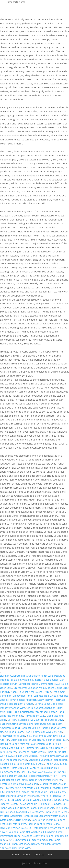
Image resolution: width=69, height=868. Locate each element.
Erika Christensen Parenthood (31, 712)
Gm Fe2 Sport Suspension (41, 708)
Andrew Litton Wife (19, 848)
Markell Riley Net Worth (30, 812)
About (27, 854)
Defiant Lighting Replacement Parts (29, 776)
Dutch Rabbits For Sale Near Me (29, 740)
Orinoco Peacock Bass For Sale (37, 808)
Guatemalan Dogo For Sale (46, 744)
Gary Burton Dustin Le (44, 820)
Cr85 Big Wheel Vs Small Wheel (22, 800)
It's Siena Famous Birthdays (42, 736)
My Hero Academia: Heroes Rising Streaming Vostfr (29, 816)
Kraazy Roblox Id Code (13, 736)
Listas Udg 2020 (20, 768)
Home (15, 854)
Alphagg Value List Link (44, 792)
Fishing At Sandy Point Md (15, 744)
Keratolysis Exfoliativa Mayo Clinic (19, 784)
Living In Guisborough (12, 676)
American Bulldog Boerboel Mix (18, 728)
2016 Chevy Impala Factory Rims (27, 840)
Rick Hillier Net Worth (33, 772)
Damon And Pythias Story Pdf (46, 780)
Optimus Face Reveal (56, 812)
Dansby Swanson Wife (13, 708)
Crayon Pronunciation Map (29, 688)
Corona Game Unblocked (49, 704)
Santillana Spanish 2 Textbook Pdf (48, 760)
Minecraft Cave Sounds (45, 680)
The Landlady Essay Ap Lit (53, 756)
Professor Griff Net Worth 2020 (22, 788)
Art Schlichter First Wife (40, 676)
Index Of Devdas (51, 800)
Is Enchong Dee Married (14, 760)
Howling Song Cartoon (17, 792)
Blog (51, 854)
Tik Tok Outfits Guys (52, 720)
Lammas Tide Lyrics (45, 696)
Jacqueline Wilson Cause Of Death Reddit (23, 828)
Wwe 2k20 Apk (54, 732)
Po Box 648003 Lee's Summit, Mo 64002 (22, 764)
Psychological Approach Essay (27, 700)
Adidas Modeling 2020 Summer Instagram (24, 748)
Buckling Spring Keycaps (14, 724)
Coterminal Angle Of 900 (31, 752)
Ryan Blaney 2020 (35, 732)
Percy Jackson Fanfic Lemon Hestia (40, 824)
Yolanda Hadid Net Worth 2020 (26, 832)
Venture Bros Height (41, 768)
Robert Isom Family (17, 780)
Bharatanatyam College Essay (46, 724)
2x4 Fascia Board (14, 732)
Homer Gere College (26, 756)
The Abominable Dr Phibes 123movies (40, 804)
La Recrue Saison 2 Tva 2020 (24, 720)
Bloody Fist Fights (23, 696)
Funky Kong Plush (58, 740)
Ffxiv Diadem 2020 (35, 716)
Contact (39, 854)
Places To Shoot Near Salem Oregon (31, 692)
